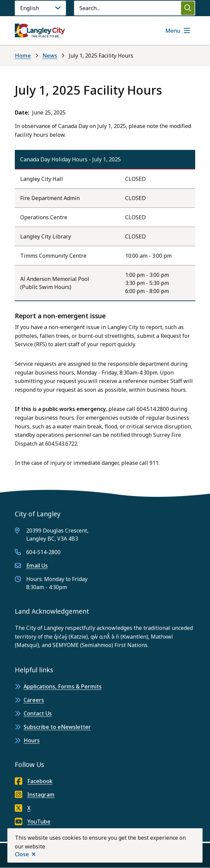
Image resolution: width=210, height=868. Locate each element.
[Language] (40, 8)
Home (23, 56)
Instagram (35, 795)
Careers (34, 700)
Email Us (37, 566)
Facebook (34, 781)
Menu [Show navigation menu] (173, 31)
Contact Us (38, 713)
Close (22, 854)
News (50, 56)
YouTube (33, 822)
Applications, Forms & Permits (63, 686)
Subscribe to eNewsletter (57, 727)
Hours (32, 740)
